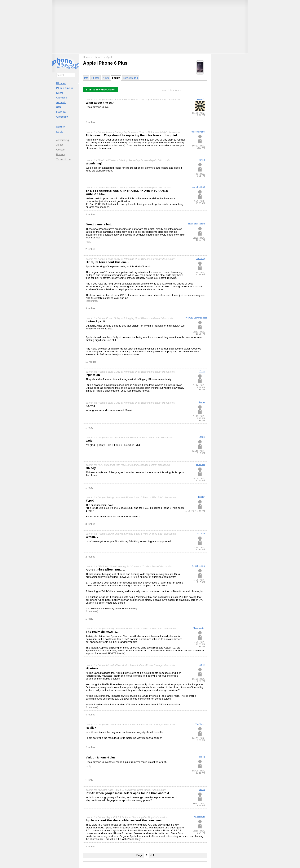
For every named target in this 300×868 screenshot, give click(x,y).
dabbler (201, 497)
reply (88, 242)
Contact (61, 150)
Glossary (62, 117)
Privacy (61, 154)
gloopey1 (201, 99)
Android (61, 102)
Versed (202, 160)
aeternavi (200, 464)
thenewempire (198, 132)
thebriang (200, 259)
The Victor (200, 724)
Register (61, 127)
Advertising (63, 140)
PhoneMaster (199, 628)
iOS (59, 107)
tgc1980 (201, 437)
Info (86, 78)
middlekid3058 (198, 187)
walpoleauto (199, 817)
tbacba (202, 402)
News (60, 93)
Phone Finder (65, 88)
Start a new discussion (100, 90)
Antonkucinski (198, 566)
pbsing (202, 757)
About (60, 145)
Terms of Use (64, 159)
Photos (95, 78)
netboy (202, 790)
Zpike (202, 371)
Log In (60, 131)
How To (61, 112)
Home (86, 57)
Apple (110, 57)
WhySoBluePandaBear (196, 318)
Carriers (62, 98)
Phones (61, 83)
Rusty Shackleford (196, 224)
